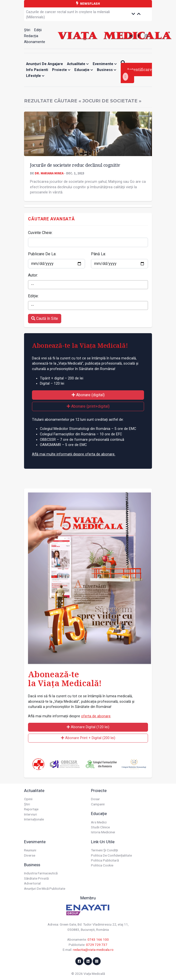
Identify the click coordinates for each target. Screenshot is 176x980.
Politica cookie (102, 865)
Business (107, 70)
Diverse (30, 855)
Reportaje (31, 809)
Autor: (33, 275)
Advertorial (32, 883)
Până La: (98, 254)
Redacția (31, 36)
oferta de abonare (96, 716)
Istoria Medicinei (103, 832)
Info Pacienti (37, 70)
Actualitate (78, 64)
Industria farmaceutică (41, 873)
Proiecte (61, 70)
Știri (27, 30)
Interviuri (30, 814)
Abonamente (35, 42)
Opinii (28, 799)
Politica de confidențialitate (111, 855)
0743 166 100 (98, 939)
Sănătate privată (36, 878)
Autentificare (137, 74)
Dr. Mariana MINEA (49, 173)
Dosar (95, 799)
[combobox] (88, 285)
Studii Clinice (100, 827)
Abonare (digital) (88, 395)
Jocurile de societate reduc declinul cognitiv (75, 165)
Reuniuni (30, 850)
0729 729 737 (97, 945)
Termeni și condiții (104, 850)
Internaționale (34, 819)
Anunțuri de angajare (44, 64)
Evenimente (105, 64)
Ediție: (33, 296)
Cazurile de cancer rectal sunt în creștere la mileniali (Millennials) (68, 15)
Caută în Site (45, 318)
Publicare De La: (42, 254)
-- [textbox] (32, 285)
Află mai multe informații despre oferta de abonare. (74, 454)
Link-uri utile (103, 842)
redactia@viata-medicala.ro (93, 950)
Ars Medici (99, 822)
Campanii (98, 804)
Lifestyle (35, 76)
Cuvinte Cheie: (40, 233)
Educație (84, 70)
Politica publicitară (105, 860)
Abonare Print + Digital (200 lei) (88, 738)
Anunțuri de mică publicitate (45, 888)
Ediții (38, 30)
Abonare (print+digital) (88, 406)
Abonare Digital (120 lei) (88, 727)
